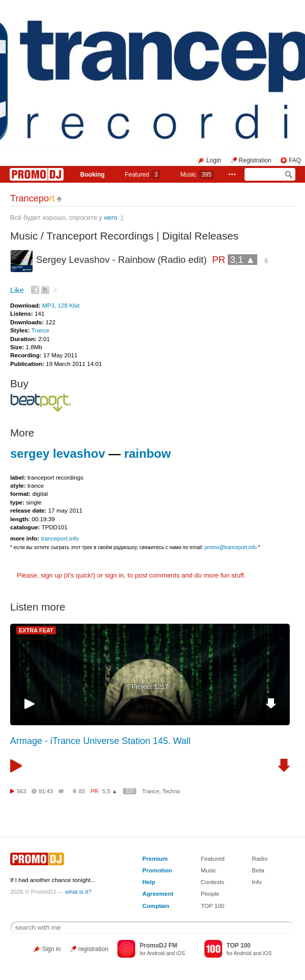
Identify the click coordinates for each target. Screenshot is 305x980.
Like (17, 290)
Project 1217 (150, 686)
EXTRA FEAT (36, 630)
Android (156, 953)
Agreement (158, 893)
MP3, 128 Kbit (61, 305)
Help (149, 882)
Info (257, 882)
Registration (255, 160)
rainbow (147, 453)
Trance (40, 330)
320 (130, 791)
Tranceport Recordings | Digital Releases (142, 236)
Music (197, 175)
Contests (212, 882)
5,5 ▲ (110, 791)
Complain (156, 906)
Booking (93, 175)
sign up (51, 575)
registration (93, 949)
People (210, 893)
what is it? (78, 891)
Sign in (52, 949)
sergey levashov (58, 453)
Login (214, 160)
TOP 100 (212, 906)
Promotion (157, 870)
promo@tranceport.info (231, 547)
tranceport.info (60, 538)
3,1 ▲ (242, 260)
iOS (181, 953)
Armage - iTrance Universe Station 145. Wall (100, 741)
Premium (155, 858)
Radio (260, 858)
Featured (142, 175)
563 (21, 791)
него (111, 217)
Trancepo (32, 198)
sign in (114, 575)
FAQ (295, 160)
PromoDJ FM (159, 945)
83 (82, 791)
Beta (258, 870)
